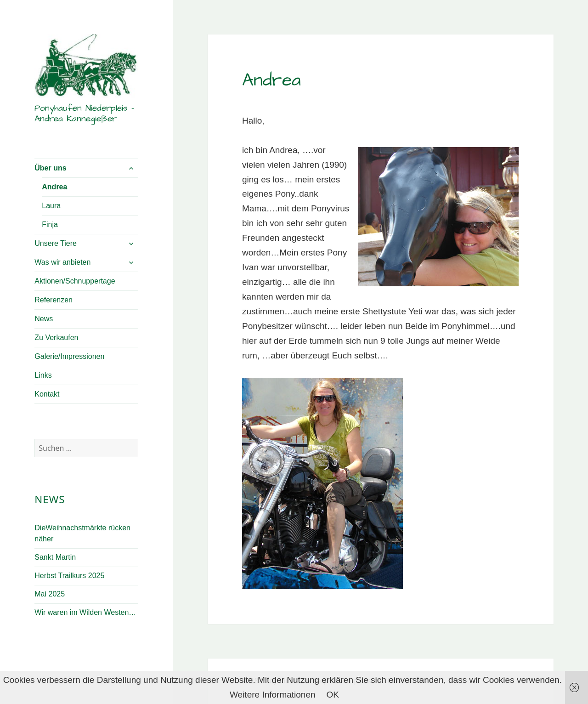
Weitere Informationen (273, 695)
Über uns (50, 168)
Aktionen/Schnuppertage (75, 281)
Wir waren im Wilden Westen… (85, 612)
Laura (51, 206)
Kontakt (47, 394)
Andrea (54, 187)
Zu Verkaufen (56, 338)
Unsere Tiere (56, 243)
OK (333, 695)
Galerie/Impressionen (69, 356)
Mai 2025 (50, 594)
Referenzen (54, 300)
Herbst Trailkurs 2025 (69, 576)
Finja (50, 224)
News (44, 319)
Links (43, 375)
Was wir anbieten (62, 262)
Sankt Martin (55, 557)
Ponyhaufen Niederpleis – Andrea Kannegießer (84, 114)
